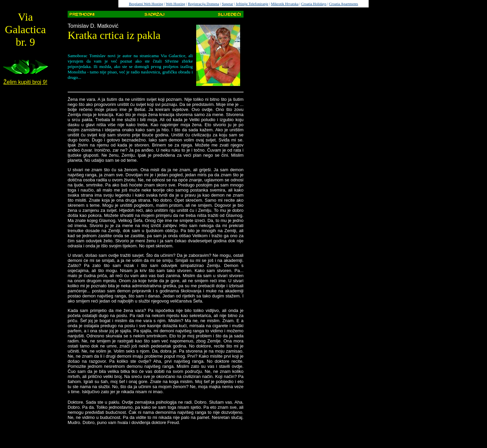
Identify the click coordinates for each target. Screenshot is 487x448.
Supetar (228, 4)
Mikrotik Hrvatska (285, 4)
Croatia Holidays (314, 4)
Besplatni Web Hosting (146, 4)
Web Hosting (175, 4)
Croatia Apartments (344, 4)
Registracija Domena (203, 4)
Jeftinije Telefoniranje (252, 4)
